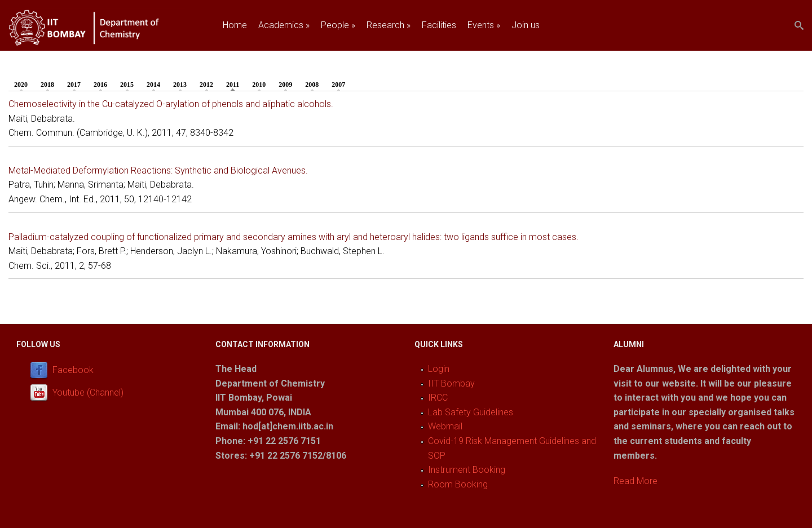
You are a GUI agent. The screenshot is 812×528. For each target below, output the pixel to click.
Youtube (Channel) (88, 392)
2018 (47, 85)
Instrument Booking (467, 470)
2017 (74, 85)
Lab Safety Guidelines (471, 412)
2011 (235, 84)
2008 (312, 85)
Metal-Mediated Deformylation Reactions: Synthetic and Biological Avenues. (158, 170)
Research (389, 25)
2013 (180, 85)
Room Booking (458, 484)
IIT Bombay (451, 383)
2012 (206, 85)
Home (235, 25)
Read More (636, 481)
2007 (338, 85)
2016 (100, 85)
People (338, 25)
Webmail (445, 426)
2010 (259, 85)
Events (484, 25)
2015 (127, 85)
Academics (284, 25)
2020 (21, 85)
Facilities (439, 25)
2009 (285, 85)
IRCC (438, 398)
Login (439, 369)
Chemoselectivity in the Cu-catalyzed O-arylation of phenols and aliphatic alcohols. (171, 104)
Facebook (73, 370)
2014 (153, 85)
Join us (526, 25)
